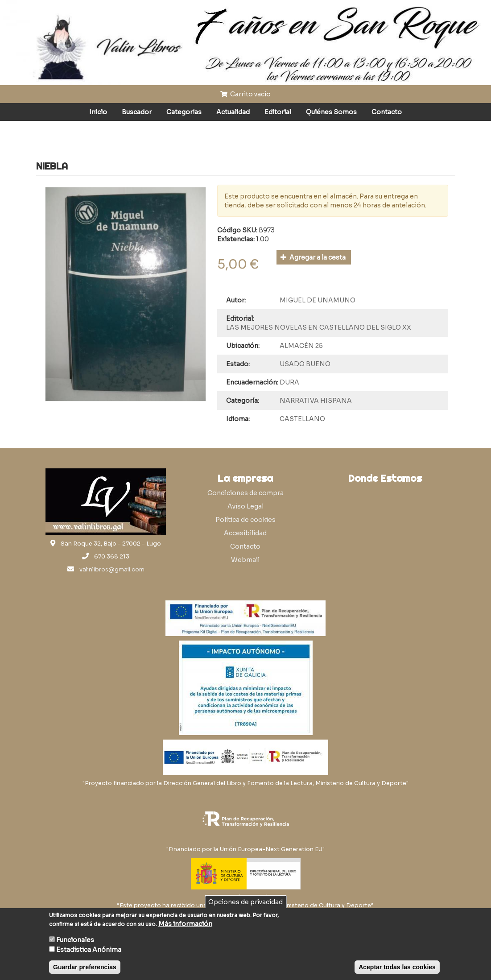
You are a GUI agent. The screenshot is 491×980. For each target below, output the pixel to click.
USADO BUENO (305, 364)
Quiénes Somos (331, 112)
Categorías (184, 112)
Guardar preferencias (85, 967)
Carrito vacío (246, 94)
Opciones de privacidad (245, 902)
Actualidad (233, 112)
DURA (289, 382)
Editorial (278, 112)
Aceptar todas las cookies (397, 967)
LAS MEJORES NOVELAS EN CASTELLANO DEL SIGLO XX (319, 327)
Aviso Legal (245, 506)
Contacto (387, 112)
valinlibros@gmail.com (112, 570)
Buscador (137, 112)
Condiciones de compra (245, 493)
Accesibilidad (245, 533)
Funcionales (75, 940)
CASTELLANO (302, 419)
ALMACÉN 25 (301, 346)
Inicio (98, 112)
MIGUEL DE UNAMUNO (318, 300)
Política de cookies (245, 520)
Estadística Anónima (89, 950)
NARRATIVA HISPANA (316, 401)
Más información (185, 924)
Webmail (245, 560)
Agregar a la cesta (313, 257)
